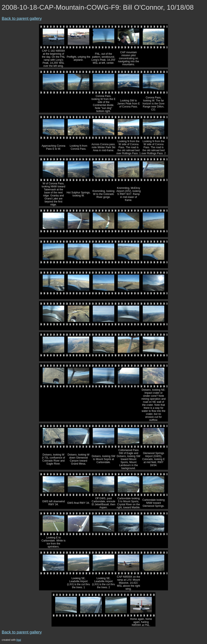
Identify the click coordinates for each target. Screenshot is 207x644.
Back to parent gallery (22, 18)
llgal (19, 640)
